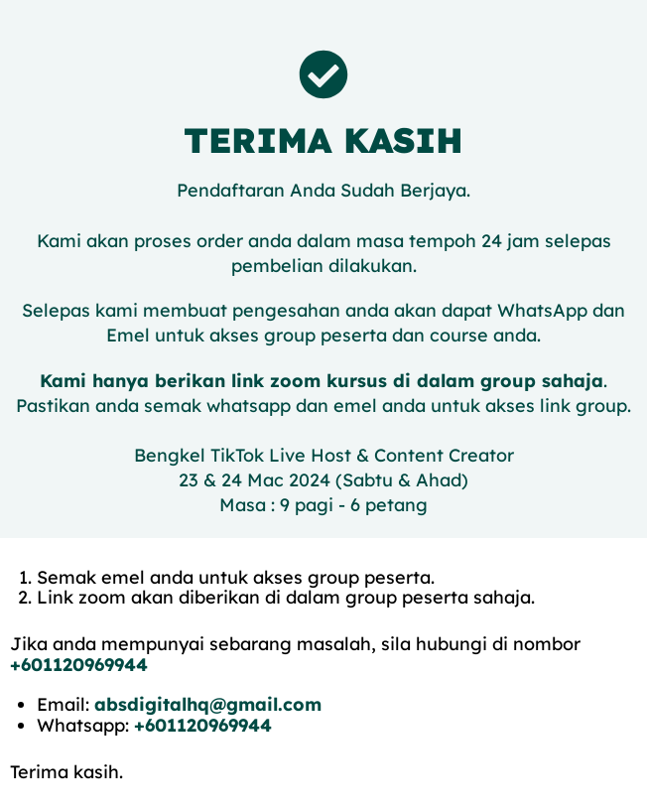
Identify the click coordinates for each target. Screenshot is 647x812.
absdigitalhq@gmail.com (208, 704)
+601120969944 (79, 665)
